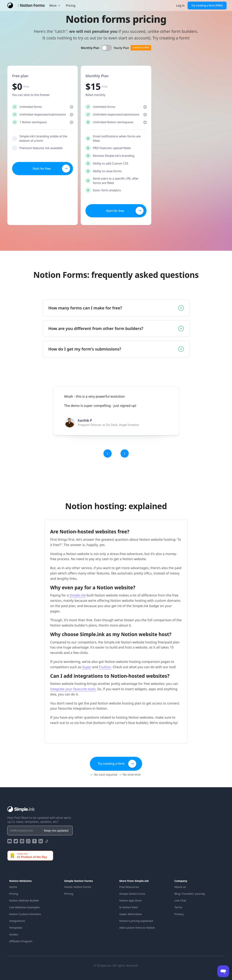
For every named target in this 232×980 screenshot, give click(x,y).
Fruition (105, 667)
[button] (55, 6)
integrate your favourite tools (73, 689)
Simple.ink (77, 595)
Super (87, 667)
